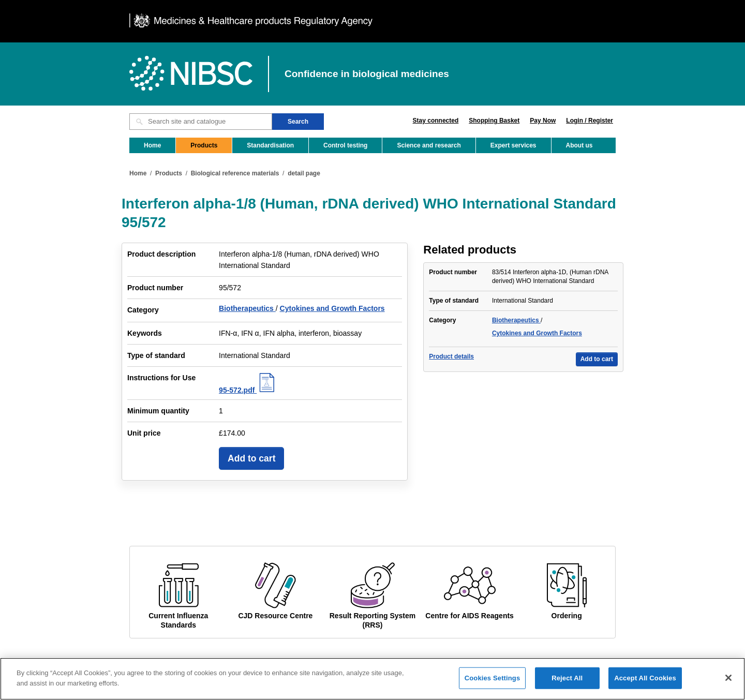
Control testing (345, 145)
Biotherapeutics (247, 308)
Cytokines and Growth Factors (332, 308)
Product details (451, 356)
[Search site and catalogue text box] (201, 122)
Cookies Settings (493, 683)
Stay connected (436, 121)
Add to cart (251, 458)
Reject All (567, 683)
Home (152, 145)
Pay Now (543, 121)
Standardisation (270, 145)
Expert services (513, 145)
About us (579, 145)
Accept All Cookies (645, 683)
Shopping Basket (494, 121)
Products (204, 145)
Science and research (429, 145)
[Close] (728, 683)
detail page (304, 173)
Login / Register (590, 121)
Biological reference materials (235, 173)
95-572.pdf (248, 390)
